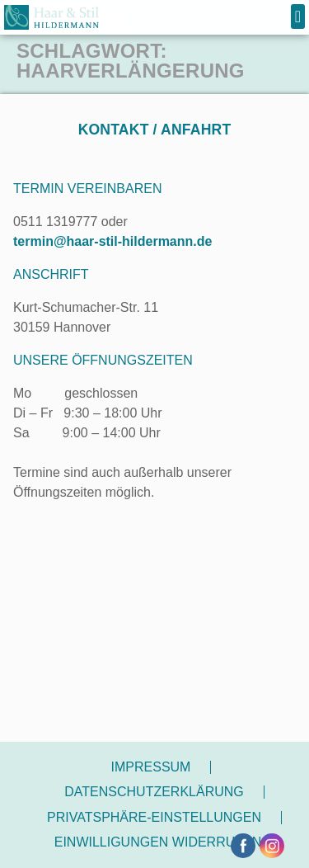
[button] (298, 17)
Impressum (151, 767)
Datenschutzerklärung (154, 792)
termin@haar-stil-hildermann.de (112, 241)
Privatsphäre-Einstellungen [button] (154, 817)
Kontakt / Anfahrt (155, 130)
